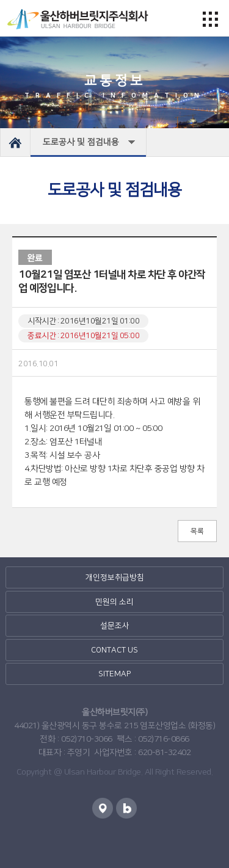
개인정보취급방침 (115, 577)
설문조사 (115, 626)
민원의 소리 (114, 602)
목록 (197, 531)
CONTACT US (114, 650)
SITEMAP (114, 674)
